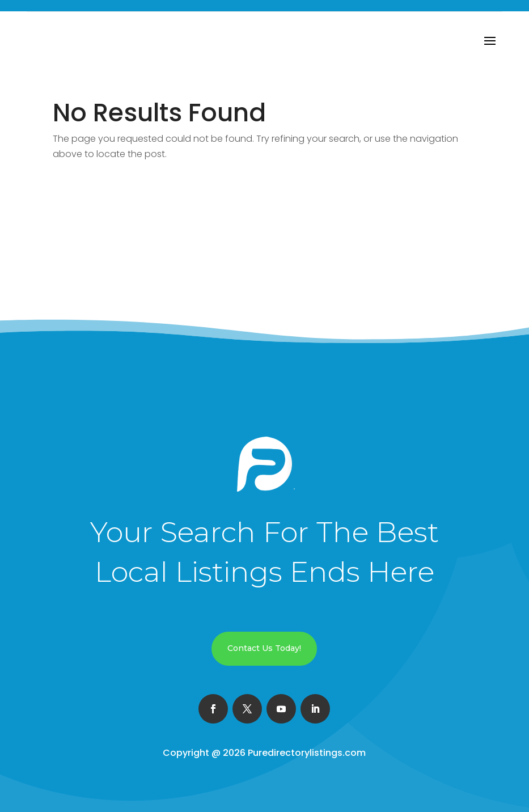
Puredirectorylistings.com (307, 753)
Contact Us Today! (264, 648)
